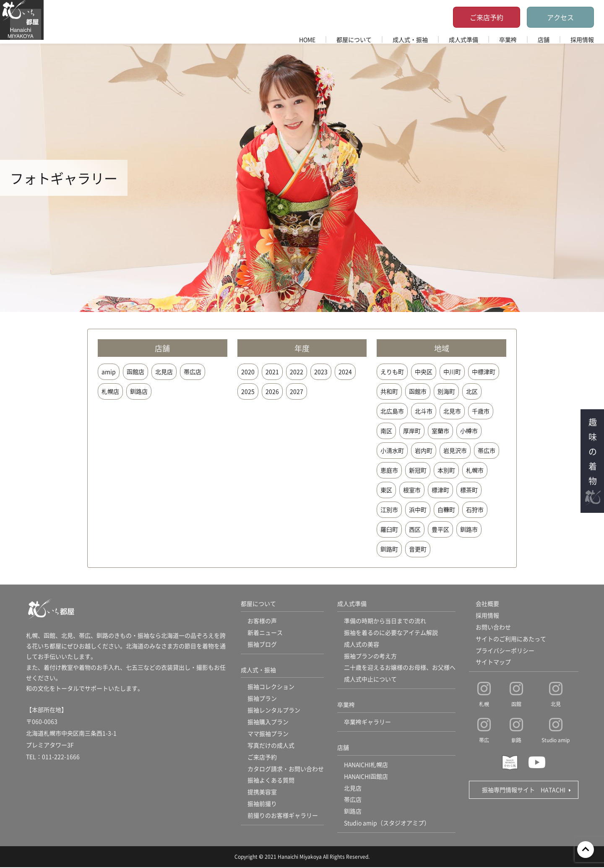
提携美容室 (262, 793)
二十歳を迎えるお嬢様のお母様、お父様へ (400, 668)
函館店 (135, 372)
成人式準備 (463, 39)
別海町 (446, 391)
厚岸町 (412, 431)
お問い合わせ (493, 627)
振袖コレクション (271, 687)
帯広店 (193, 372)
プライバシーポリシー (505, 651)
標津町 (440, 490)
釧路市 (469, 529)
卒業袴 (508, 39)
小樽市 (469, 431)
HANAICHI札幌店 (366, 765)
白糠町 (446, 509)
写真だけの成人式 (271, 746)
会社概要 (487, 604)
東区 (386, 490)
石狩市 (475, 509)
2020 (248, 372)
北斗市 (424, 411)
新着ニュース (265, 633)
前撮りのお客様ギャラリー (283, 816)
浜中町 (418, 509)
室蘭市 (440, 431)
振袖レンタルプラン (274, 711)
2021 (272, 372)
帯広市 (487, 450)
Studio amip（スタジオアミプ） (387, 824)
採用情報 (582, 39)
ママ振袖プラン (268, 734)
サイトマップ (493, 663)
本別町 (446, 470)
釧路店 (139, 391)
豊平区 (440, 529)
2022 (297, 372)
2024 (345, 372)
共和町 (389, 391)
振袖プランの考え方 (370, 656)
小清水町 (392, 450)
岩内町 (424, 450)
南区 (386, 431)
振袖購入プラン (268, 722)
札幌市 (475, 470)
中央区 (424, 372)
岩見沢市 (455, 450)
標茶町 (469, 490)
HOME (307, 39)
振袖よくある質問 (271, 781)
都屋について (354, 39)
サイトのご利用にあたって (511, 639)
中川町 (452, 372)
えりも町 (392, 372)
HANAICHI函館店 (366, 777)
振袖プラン (262, 699)
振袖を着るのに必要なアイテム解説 (391, 633)
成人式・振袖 (410, 39)
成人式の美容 (362, 645)
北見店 (164, 372)
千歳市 (481, 411)
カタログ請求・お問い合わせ (286, 769)
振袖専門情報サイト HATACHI (524, 790)
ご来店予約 (487, 17)
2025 (248, 391)
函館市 (418, 391)
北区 (472, 391)
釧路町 (389, 549)
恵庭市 (389, 470)
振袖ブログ (262, 645)
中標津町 (484, 372)
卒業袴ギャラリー (367, 722)
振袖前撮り (262, 805)
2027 (297, 391)
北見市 (452, 411)
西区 (415, 529)
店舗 (544, 39)
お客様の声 (262, 621)
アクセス (560, 17)
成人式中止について (370, 680)
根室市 (412, 490)
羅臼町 (389, 529)
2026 (272, 391)
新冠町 (418, 470)
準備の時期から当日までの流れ (385, 621)
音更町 (418, 549)
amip (109, 372)
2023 (321, 372)
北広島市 (392, 411)
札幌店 (110, 391)
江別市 (389, 509)
